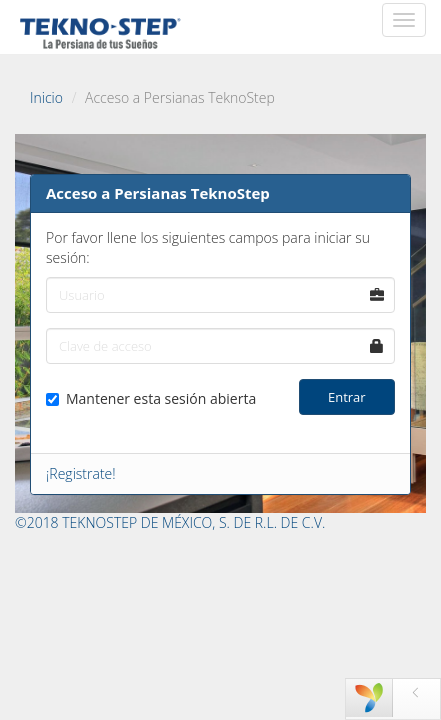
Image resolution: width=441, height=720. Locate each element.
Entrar (347, 397)
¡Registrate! (81, 473)
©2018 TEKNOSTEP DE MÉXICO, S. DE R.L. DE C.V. (170, 522)
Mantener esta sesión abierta (151, 398)
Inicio (46, 97)
